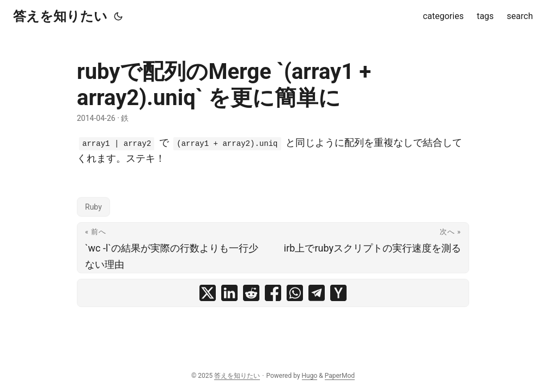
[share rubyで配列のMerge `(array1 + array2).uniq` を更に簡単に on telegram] (317, 293)
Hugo (310, 376)
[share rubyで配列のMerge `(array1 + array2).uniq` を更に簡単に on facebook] (273, 293)
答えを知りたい (60, 16)
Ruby (93, 207)
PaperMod (340, 376)
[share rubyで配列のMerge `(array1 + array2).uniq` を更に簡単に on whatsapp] (295, 293)
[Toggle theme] (118, 16)
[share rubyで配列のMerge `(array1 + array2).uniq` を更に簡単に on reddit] (251, 293)
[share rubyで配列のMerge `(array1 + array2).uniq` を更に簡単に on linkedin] (229, 293)
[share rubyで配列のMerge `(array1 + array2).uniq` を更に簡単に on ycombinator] (338, 293)
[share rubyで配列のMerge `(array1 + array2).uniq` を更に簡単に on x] (208, 293)
